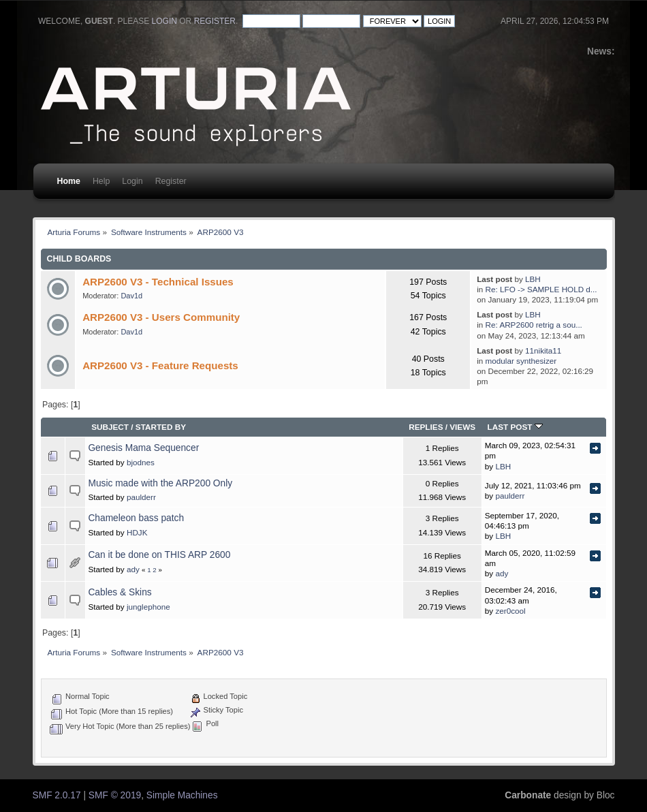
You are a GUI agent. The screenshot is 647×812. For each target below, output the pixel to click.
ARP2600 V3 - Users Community (161, 317)
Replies (426, 427)
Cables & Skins (120, 592)
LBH (533, 279)
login (164, 21)
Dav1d (131, 296)
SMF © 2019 (115, 795)
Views (462, 427)
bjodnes (141, 462)
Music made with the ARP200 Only (160, 483)
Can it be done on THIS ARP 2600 (159, 555)
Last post (515, 427)
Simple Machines (182, 795)
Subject (110, 427)
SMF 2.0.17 (57, 795)
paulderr (141, 497)
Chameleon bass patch (136, 518)
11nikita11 (543, 350)
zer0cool (510, 611)
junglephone (148, 607)
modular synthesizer (521, 361)
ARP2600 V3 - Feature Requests (160, 365)
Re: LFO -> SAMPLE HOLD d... (541, 289)
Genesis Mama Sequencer (143, 448)
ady (133, 569)
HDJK (137, 532)
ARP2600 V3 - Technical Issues (158, 282)
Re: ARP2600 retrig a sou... (534, 325)
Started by (161, 427)
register (215, 21)
